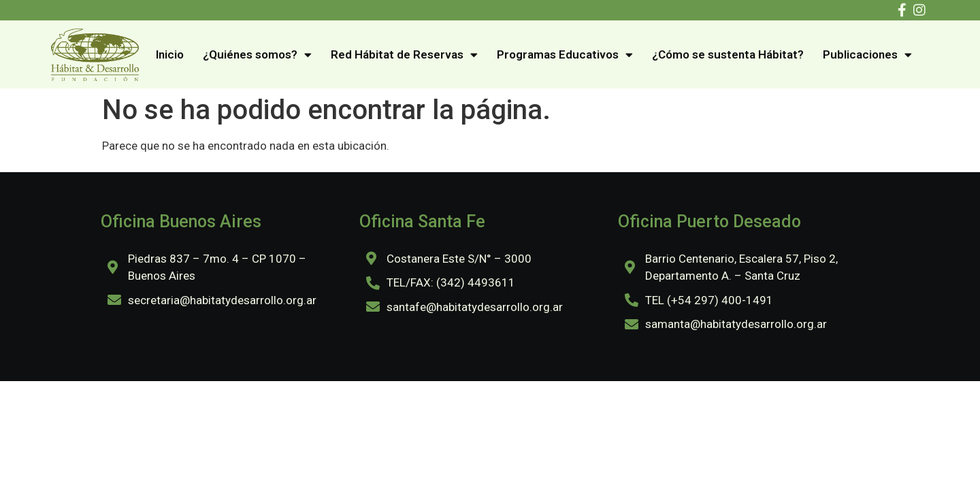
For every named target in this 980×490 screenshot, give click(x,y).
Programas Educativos (565, 55)
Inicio (170, 54)
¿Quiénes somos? (257, 55)
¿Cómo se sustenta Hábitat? (728, 54)
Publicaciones (867, 55)
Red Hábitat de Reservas (404, 55)
